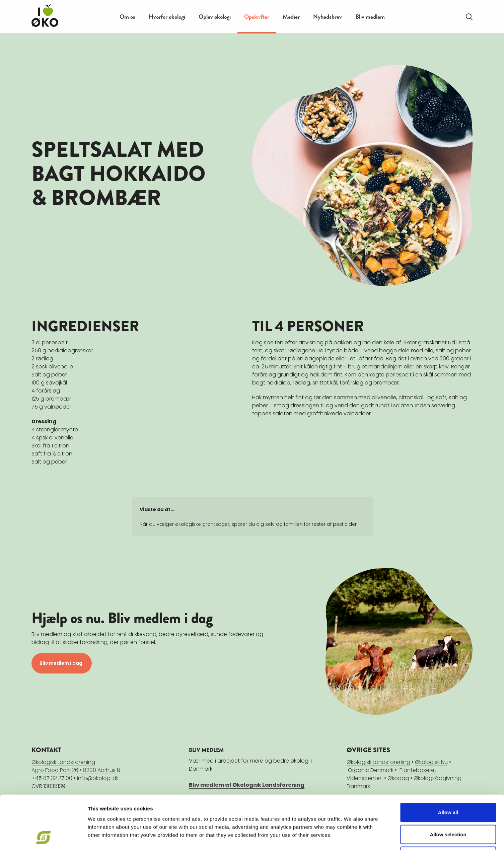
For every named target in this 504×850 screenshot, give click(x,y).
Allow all (448, 762)
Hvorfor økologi (167, 17)
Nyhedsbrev (328, 17)
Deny (448, 806)
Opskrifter (257, 17)
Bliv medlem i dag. (62, 663)
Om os (127, 17)
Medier (291, 17)
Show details (351, 837)
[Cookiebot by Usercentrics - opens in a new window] (43, 837)
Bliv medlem (370, 17)
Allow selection (448, 784)
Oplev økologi (215, 17)
